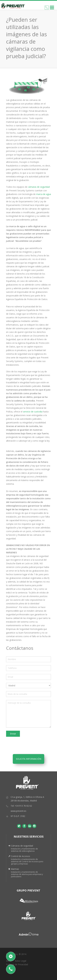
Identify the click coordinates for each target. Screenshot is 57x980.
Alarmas (15, 869)
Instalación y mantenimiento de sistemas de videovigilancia (24, 850)
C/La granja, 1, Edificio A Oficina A (27, 797)
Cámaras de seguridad (22, 846)
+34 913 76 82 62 (23, 806)
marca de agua (44, 194)
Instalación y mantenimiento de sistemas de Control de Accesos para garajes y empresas (27, 861)
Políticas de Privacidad (17, 964)
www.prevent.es (18, 811)
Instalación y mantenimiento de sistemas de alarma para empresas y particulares (27, 874)
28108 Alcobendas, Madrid (24, 801)
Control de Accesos (21, 856)
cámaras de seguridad (39, 187)
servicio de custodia (33, 412)
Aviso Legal (21, 961)
